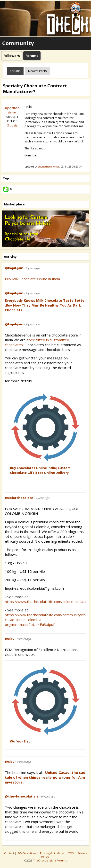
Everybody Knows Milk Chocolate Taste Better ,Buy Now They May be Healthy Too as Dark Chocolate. (45, 305)
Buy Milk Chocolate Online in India (32, 279)
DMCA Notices (27, 853)
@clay (10, 639)
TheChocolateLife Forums (50, 860)
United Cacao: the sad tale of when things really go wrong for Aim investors (45, 777)
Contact (9, 853)
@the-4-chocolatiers (22, 796)
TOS (71, 853)
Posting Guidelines (53, 853)
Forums (15, 71)
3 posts (12, 125)
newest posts (37, 71)
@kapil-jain (14, 268)
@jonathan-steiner (12, 110)
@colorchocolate (19, 498)
